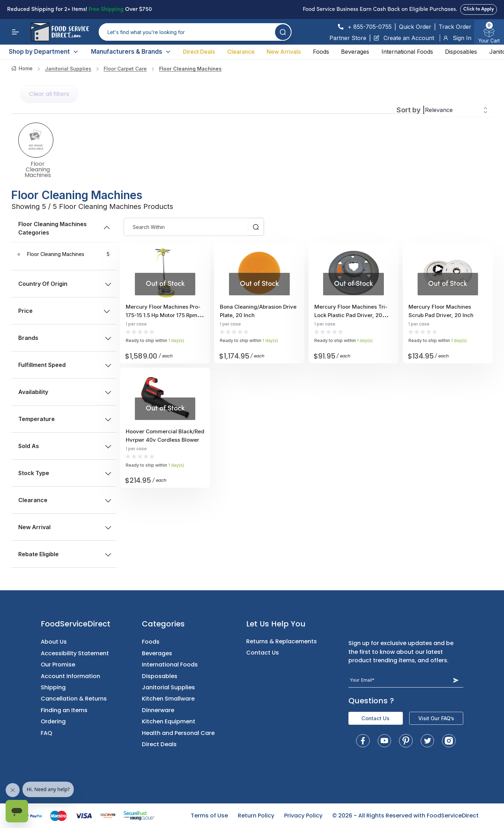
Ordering (53, 721)
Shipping (53, 687)
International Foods (407, 52)
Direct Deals (199, 52)
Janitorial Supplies (68, 69)
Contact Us (263, 653)
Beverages (355, 52)
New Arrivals (284, 52)
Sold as (65, 446)
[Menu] (15, 32)
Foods (321, 52)
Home (22, 68)
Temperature (65, 419)
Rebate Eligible (65, 554)
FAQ (47, 733)
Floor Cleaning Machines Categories (65, 228)
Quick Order (415, 27)
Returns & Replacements (282, 641)
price (64, 311)
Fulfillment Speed (65, 365)
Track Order (455, 27)
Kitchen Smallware (168, 699)
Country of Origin (65, 284)
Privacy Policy (303, 816)
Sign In (457, 38)
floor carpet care (125, 69)
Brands (65, 338)
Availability (65, 392)
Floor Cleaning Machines (190, 69)
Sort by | (411, 110)
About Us (54, 642)
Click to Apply (479, 9)
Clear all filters (49, 94)
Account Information (70, 676)
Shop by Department (44, 52)
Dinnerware (158, 710)
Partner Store (348, 38)
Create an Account (404, 38)
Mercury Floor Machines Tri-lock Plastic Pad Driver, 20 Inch (351, 315)
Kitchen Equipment (169, 721)
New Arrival (65, 527)
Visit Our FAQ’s (436, 718)
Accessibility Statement (75, 653)
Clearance (241, 52)
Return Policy (256, 816)
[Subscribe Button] (456, 680)
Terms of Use (209, 816)
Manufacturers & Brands (131, 52)
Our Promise (58, 665)
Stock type (65, 473)
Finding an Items (64, 710)
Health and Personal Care (178, 733)
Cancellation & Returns (74, 699)
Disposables (461, 52)
